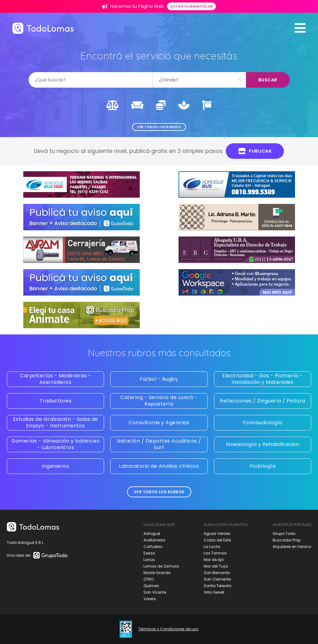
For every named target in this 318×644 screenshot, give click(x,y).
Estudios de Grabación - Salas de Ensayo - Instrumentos (56, 422)
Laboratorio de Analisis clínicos (159, 466)
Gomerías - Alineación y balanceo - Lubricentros (55, 444)
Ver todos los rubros (159, 127)
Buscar (268, 80)
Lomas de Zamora (161, 566)
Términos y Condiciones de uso (168, 629)
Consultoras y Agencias (159, 423)
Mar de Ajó (214, 560)
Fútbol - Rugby (159, 379)
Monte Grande (157, 573)
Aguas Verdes (217, 534)
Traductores (56, 401)
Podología (263, 466)
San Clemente (217, 579)
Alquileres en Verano (292, 547)
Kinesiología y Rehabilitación (263, 444)
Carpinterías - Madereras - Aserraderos (55, 379)
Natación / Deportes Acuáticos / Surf (159, 444)
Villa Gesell (214, 592)
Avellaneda (154, 540)
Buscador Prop (287, 540)
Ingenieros (55, 466)
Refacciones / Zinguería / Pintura (263, 401)
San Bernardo (217, 573)
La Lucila (212, 547)
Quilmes (151, 586)
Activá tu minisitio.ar (191, 6)
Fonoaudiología (263, 423)
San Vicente (155, 592)
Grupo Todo (284, 534)
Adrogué (152, 534)
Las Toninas (215, 553)
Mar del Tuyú (216, 566)
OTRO (149, 579)
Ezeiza (149, 553)
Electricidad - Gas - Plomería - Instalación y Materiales (263, 379)
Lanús (149, 560)
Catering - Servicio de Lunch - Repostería (159, 401)
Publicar (255, 151)
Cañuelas (153, 547)
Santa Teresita (218, 586)
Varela (150, 599)
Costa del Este (217, 540)
